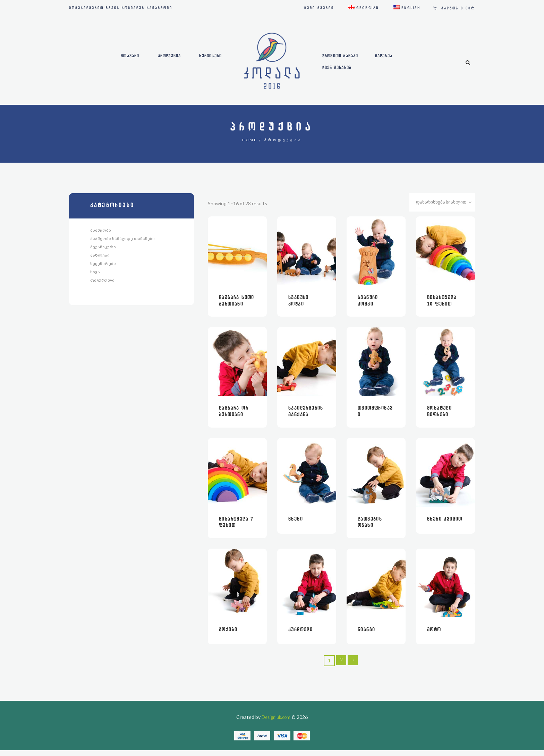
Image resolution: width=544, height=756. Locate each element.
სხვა (95, 274)
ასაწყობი (101, 230)
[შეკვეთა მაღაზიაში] (441, 203)
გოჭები (228, 636)
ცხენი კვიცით (445, 524)
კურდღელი (300, 636)
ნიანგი (366, 636)
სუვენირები (103, 265)
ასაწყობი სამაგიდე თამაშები (122, 239)
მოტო (434, 636)
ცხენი (296, 524)
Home (250, 140)
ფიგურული (102, 282)
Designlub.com (276, 723)
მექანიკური (103, 248)
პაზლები (100, 256)
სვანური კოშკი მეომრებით (303, 306)
